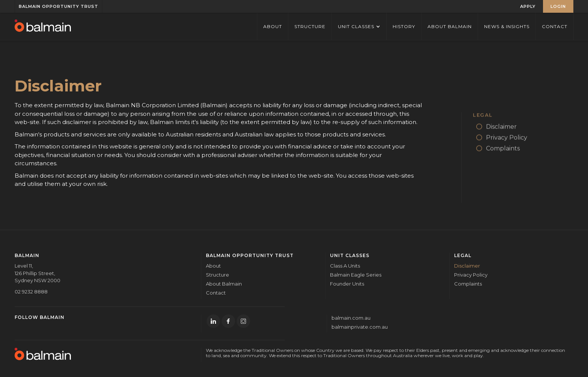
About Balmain (450, 26)
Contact (555, 26)
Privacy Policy (471, 275)
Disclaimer (467, 266)
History (404, 26)
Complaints (468, 284)
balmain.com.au (351, 318)
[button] (359, 26)
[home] (43, 26)
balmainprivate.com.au (360, 327)
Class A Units (345, 266)
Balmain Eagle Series (356, 275)
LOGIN (558, 6)
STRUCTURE (310, 26)
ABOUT (273, 26)
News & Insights (507, 26)
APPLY (528, 6)
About (213, 266)
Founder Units (347, 284)
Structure (217, 275)
